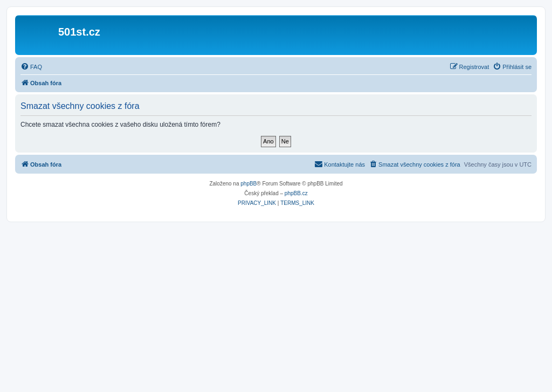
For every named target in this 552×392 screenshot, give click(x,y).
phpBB (249, 184)
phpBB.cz (296, 193)
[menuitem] (31, 67)
